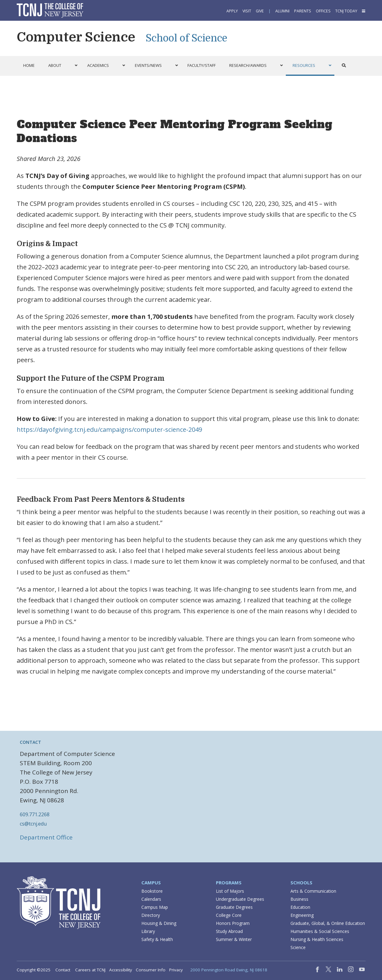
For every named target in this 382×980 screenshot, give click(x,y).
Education (300, 907)
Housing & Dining (159, 923)
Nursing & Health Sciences (317, 939)
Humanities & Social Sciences (320, 931)
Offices (323, 11)
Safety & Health (157, 939)
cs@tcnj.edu (33, 824)
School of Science (187, 38)
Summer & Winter (234, 939)
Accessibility (121, 970)
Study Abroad (229, 931)
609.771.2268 (35, 814)
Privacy (176, 970)
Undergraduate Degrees (240, 899)
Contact (63, 970)
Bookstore (152, 891)
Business (299, 899)
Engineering (302, 915)
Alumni (282, 11)
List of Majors (230, 891)
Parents (303, 11)
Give (260, 11)
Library (148, 931)
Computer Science (76, 37)
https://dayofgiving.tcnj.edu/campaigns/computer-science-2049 (109, 429)
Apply (232, 11)
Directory (151, 915)
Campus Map (155, 907)
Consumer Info (151, 970)
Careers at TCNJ (90, 970)
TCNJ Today (346, 11)
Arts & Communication (313, 891)
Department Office (46, 837)
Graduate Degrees (234, 907)
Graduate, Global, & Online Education (328, 923)
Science (298, 947)
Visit (247, 11)
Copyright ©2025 (34, 970)
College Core (229, 915)
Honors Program (233, 923)
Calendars (151, 899)
